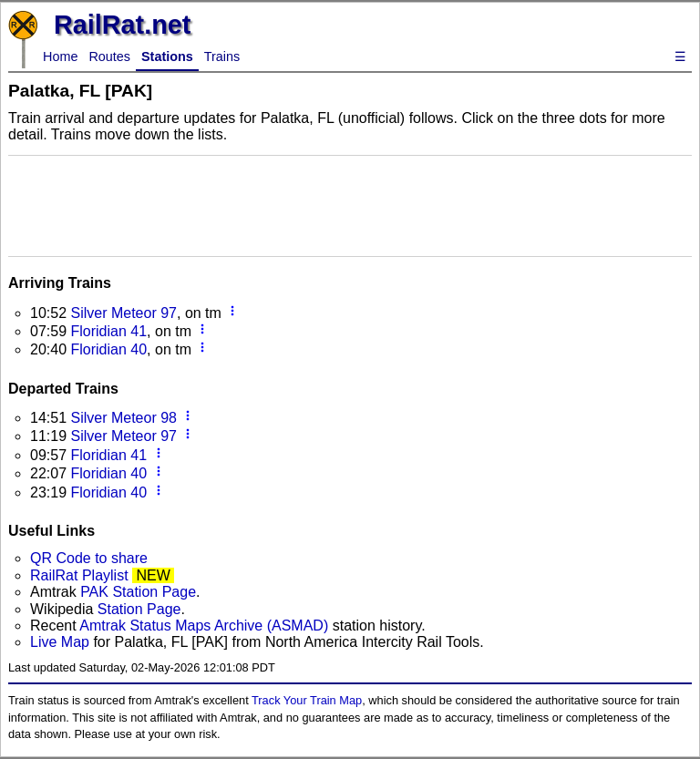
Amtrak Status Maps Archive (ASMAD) (204, 626)
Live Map (62, 642)
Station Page (139, 609)
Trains (222, 56)
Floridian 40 (108, 349)
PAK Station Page (138, 592)
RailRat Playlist (79, 575)
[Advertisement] (350, 204)
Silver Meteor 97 (124, 313)
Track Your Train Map (307, 700)
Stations (167, 56)
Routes (109, 56)
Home (60, 56)
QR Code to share (89, 558)
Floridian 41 (108, 331)
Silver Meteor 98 (124, 418)
